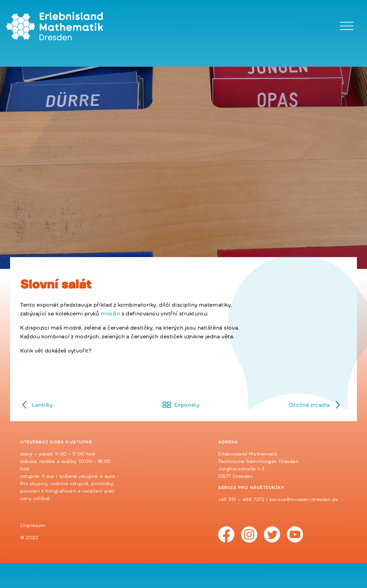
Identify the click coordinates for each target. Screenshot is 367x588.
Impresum (33, 526)
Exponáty (187, 405)
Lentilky (42, 405)
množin (110, 314)
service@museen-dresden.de (304, 500)
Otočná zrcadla (309, 405)
